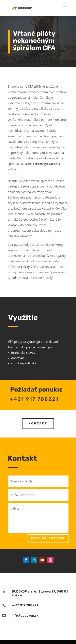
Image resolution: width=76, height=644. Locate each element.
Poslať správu (48, 538)
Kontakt (38, 414)
